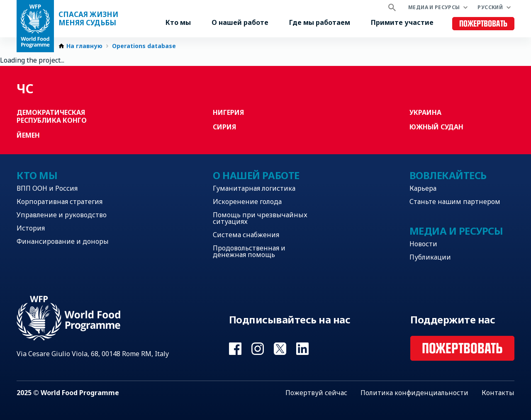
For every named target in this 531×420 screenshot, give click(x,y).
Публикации (430, 257)
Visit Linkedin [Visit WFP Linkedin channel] (302, 349)
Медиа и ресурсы (434, 7)
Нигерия (228, 112)
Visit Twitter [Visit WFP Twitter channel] (280, 349)
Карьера (423, 188)
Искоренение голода (247, 202)
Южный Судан (436, 127)
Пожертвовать (483, 24)
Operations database (144, 46)
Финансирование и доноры (63, 241)
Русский (490, 7)
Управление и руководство (62, 215)
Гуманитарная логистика (254, 188)
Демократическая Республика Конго (52, 116)
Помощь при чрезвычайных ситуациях (260, 218)
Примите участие (402, 22)
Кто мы (178, 22)
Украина (425, 112)
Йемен (28, 135)
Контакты (498, 393)
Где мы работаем (320, 22)
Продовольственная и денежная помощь (249, 251)
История (31, 228)
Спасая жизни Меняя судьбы (88, 19)
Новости (423, 244)
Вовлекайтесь (448, 175)
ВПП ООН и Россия (47, 188)
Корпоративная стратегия (60, 202)
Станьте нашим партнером (455, 202)
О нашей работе (240, 22)
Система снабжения (246, 235)
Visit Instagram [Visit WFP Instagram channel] (258, 349)
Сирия (224, 127)
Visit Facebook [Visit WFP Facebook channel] (235, 349)
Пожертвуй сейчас (316, 393)
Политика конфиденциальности (414, 393)
